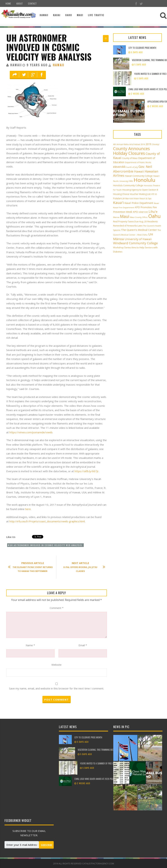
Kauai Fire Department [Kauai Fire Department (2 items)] (124, 208)
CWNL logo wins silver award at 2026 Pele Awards (98, 779)
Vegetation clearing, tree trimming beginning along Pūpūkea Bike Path (110, 750)
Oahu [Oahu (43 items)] (154, 216)
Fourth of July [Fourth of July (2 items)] (132, 167)
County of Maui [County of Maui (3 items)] (130, 158)
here (28, 509)
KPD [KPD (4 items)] (135, 212)
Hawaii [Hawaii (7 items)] (139, 171)
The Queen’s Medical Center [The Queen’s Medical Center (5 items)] (139, 230)
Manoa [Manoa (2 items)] (116, 217)
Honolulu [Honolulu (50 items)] (144, 180)
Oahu (69, 15)
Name (30, 645)
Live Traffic (96, 15)
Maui (80, 15)
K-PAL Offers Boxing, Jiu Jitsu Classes (83, 567)
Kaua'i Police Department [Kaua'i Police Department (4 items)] (139, 203)
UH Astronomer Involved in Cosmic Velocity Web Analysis (49, 47)
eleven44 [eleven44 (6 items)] (119, 167)
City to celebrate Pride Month (142, 48)
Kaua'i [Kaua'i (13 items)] (118, 203)
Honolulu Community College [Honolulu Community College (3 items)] (128, 185)
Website (56, 665)
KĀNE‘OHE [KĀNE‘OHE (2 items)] (143, 212)
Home (8, 3)
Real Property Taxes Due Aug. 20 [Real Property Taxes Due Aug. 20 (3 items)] (130, 222)
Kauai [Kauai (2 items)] (156, 203)
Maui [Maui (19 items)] (125, 216)
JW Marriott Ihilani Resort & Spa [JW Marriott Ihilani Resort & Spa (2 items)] (137, 199)
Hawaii (44, 15)
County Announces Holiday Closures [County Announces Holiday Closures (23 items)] (131, 151)
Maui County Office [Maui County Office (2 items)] (139, 217)
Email (83, 645)
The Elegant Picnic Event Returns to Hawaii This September (32, 567)
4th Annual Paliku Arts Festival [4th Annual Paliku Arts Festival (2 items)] (127, 144)
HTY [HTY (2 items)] (153, 194)
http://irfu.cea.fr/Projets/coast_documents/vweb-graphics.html (47, 521)
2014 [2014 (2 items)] (143, 144)
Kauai (57, 15)
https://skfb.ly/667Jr (87, 471)
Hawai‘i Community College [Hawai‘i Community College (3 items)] (139, 176)
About (20, 3)
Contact (32, 3)
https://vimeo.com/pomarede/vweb (31, 432)
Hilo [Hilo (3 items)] (131, 181)
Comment (57, 608)
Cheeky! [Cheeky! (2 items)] (156, 144)
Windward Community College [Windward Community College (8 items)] (135, 243)
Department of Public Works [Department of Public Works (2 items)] (138, 162)
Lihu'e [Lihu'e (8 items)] (153, 212)
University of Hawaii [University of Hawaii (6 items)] (138, 239)
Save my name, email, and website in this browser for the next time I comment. (56, 688)
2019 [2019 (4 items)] (148, 144)
